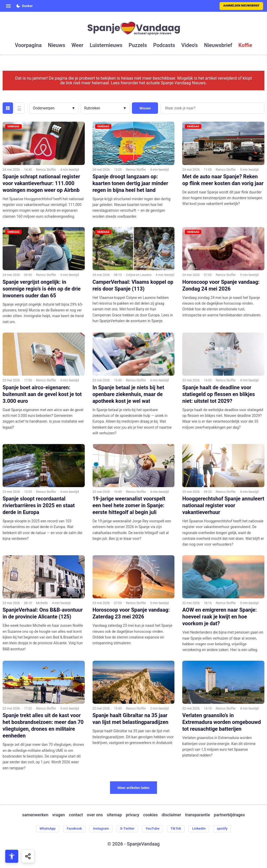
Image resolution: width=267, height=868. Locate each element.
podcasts (164, 45)
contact (76, 815)
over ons (95, 815)
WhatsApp (43, 829)
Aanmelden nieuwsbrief (241, 6)
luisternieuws (106, 45)
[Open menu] (8, 6)
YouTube (153, 829)
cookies (150, 815)
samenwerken (35, 815)
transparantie (198, 815)
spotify (226, 829)
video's (189, 45)
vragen (59, 815)
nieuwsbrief (218, 45)
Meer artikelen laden (134, 788)
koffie (245, 45)
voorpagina (28, 45)
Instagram (99, 829)
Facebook (71, 829)
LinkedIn (202, 829)
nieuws (57, 45)
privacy (132, 815)
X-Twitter (127, 829)
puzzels (138, 45)
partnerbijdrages (229, 815)
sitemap (114, 815)
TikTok (178, 829)
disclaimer (171, 815)
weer (77, 45)
